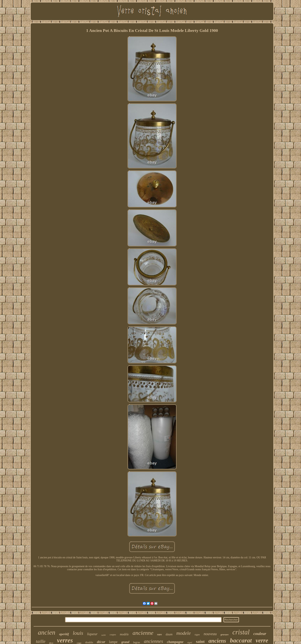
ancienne (143, 633)
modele (183, 633)
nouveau (210, 634)
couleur (260, 634)
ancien (47, 632)
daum (169, 634)
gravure (225, 634)
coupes (113, 635)
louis (78, 633)
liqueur (92, 634)
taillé (104, 635)
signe (197, 634)
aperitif (64, 634)
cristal (241, 632)
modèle (124, 634)
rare (160, 634)
